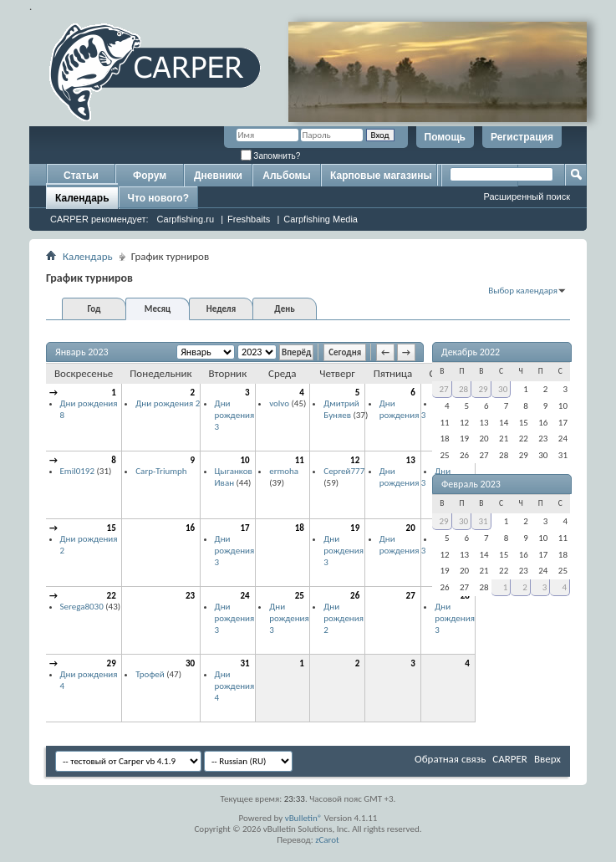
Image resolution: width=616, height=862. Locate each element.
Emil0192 (78, 471)
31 (245, 663)
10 (245, 460)
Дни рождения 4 (235, 686)
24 (245, 596)
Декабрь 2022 (471, 352)
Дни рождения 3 (235, 415)
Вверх (547, 759)
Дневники (218, 176)
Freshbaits (249, 219)
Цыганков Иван (234, 477)
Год (94, 309)
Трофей (150, 674)
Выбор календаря (523, 291)
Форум (150, 176)
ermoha (284, 471)
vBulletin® (304, 818)
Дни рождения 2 (168, 403)
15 (112, 528)
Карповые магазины (381, 176)
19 (355, 528)
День (284, 309)
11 (300, 460)
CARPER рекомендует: (99, 219)
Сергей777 (344, 471)
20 (411, 528)
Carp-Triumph (161, 471)
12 (355, 460)
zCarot (327, 840)
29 (112, 663)
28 (463, 389)
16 (190, 528)
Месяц (158, 309)
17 (245, 528)
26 (355, 596)
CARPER (510, 759)
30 (190, 663)
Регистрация (522, 137)
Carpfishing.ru (186, 219)
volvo (279, 403)
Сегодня (345, 352)
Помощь (445, 137)
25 (300, 596)
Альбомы (286, 176)
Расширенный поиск (527, 196)
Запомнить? (271, 156)
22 (112, 596)
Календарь (82, 198)
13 (411, 460)
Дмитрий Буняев (341, 409)
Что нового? (158, 198)
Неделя (221, 309)
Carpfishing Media (321, 219)
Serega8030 (82, 607)
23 (190, 596)
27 (411, 596)
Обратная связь (450, 759)
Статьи (81, 176)
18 (300, 528)
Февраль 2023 (471, 484)
